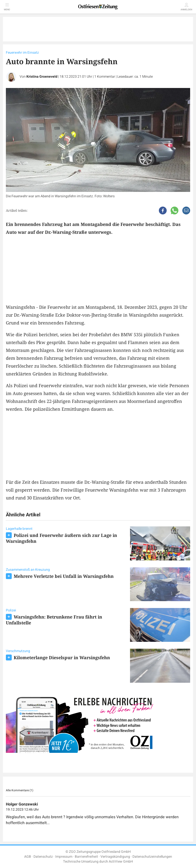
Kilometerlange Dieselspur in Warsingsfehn (62, 657)
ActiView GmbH (121, 862)
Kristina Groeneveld (42, 77)
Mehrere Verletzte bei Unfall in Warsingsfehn (64, 576)
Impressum (64, 857)
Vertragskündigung (115, 857)
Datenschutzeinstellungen (152, 857)
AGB (28, 857)
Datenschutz (43, 857)
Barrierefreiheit (86, 857)
